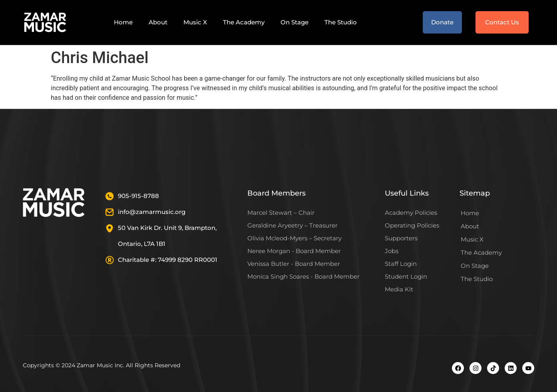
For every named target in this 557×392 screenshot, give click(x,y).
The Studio (341, 22)
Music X (195, 22)
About (158, 22)
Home (123, 22)
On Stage (294, 22)
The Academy (244, 22)
